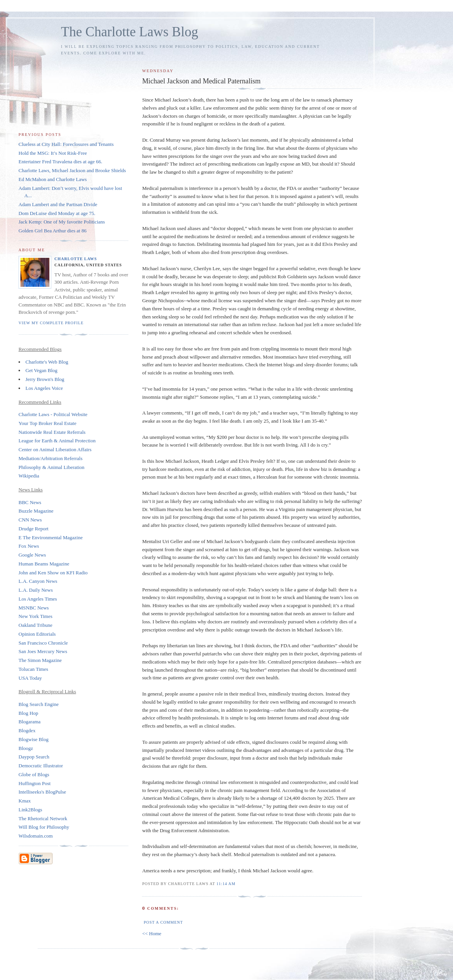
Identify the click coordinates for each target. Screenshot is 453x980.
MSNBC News (34, 608)
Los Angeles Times (38, 599)
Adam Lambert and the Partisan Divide (58, 204)
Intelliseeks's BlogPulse (42, 792)
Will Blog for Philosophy (44, 827)
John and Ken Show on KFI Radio (53, 573)
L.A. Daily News (36, 590)
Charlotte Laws (76, 259)
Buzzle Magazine (36, 511)
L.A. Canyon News (38, 581)
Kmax (25, 801)
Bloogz (26, 748)
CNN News (30, 520)
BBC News (30, 502)
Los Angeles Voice (44, 388)
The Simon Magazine (40, 660)
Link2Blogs (30, 810)
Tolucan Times (33, 669)
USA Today (30, 678)
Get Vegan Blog (41, 370)
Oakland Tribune (35, 625)
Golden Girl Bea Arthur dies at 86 (52, 231)
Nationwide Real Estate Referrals (52, 432)
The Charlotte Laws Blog (130, 32)
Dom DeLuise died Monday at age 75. (57, 213)
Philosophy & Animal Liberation (52, 467)
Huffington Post (35, 783)
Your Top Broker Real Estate (47, 423)
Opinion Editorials (37, 634)
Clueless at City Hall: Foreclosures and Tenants (66, 144)
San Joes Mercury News (43, 651)
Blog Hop (28, 713)
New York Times (35, 616)
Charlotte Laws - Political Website (53, 414)
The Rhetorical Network (43, 818)
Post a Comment (163, 922)
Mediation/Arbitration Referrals (51, 458)
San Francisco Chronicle (43, 643)
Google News (32, 555)
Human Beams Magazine (44, 564)
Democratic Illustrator (41, 766)
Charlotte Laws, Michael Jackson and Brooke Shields (72, 170)
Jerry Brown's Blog (45, 379)
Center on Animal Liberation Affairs (55, 449)
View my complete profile (51, 323)
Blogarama (30, 722)
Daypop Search (34, 757)
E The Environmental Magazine (51, 537)
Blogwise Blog (34, 739)
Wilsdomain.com (36, 836)
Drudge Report (34, 529)
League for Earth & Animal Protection (57, 441)
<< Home (152, 933)
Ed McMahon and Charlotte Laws (53, 179)
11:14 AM (226, 884)
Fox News (29, 546)
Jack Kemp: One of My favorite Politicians (62, 222)
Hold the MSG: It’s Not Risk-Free (53, 153)
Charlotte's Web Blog (47, 362)
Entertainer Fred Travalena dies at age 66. (60, 162)
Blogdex (27, 730)
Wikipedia (29, 476)
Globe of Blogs (34, 774)
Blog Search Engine (39, 704)
